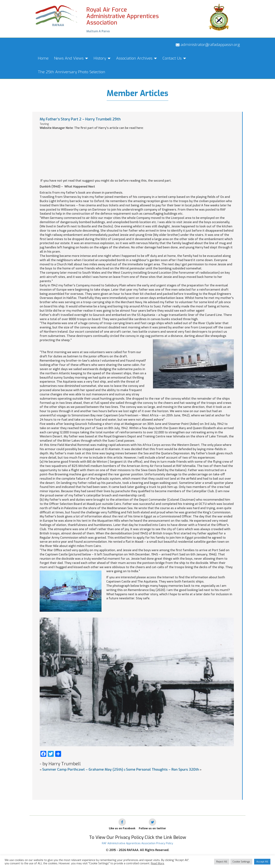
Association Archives (136, 58)
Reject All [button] (222, 862)
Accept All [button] (262, 862)
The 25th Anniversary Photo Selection (72, 72)
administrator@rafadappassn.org (208, 45)
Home (43, 58)
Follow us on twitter (152, 828)
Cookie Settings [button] (241, 862)
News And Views (71, 58)
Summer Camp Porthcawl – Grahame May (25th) (83, 769)
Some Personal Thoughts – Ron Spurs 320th (163, 769)
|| (125, 770)
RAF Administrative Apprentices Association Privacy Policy (137, 843)
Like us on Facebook (122, 828)
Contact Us (174, 58)
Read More (157, 863)
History (102, 58)
